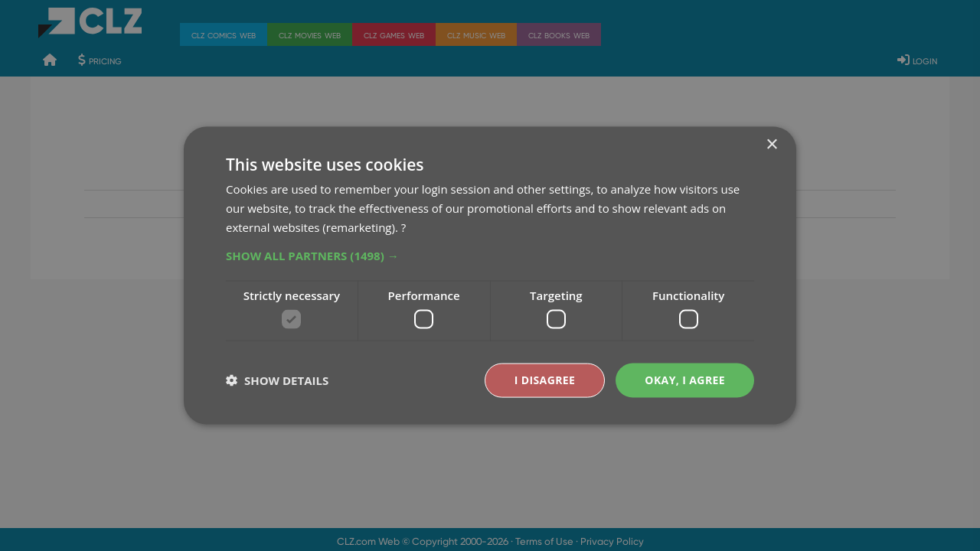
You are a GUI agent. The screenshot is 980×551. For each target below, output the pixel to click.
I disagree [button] (545, 380)
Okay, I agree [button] (685, 380)
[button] (490, 255)
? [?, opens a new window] (403, 227)
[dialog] (490, 275)
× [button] (771, 145)
